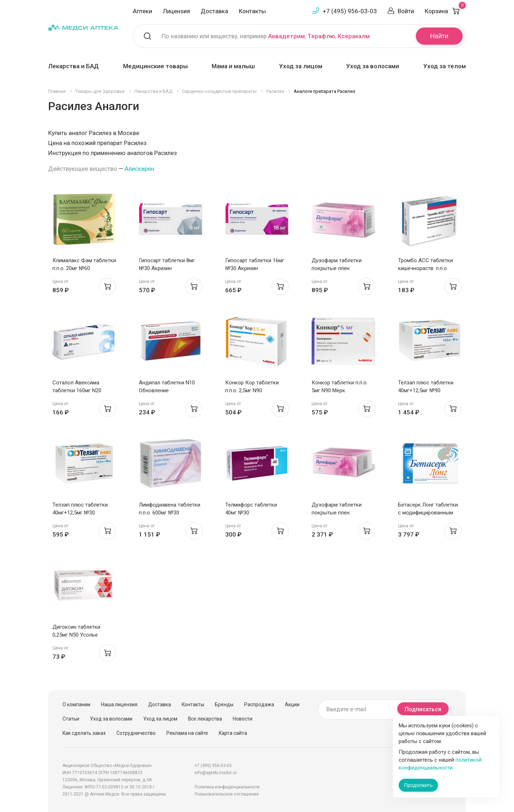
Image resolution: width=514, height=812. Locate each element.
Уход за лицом (301, 66)
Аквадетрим (286, 36)
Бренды (224, 704)
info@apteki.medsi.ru (216, 773)
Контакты (252, 11)
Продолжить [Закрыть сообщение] (418, 785)
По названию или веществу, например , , (266, 36)
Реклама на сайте (187, 733)
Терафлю (321, 36)
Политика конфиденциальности (227, 787)
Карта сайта (233, 733)
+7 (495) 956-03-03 (350, 11)
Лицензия (176, 11)
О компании (76, 704)
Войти (406, 11)
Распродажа (259, 704)
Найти (439, 36)
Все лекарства (205, 719)
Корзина (445, 11)
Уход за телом (445, 66)
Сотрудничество (136, 733)
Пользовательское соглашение (227, 794)
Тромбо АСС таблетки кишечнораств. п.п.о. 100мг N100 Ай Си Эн (425, 268)
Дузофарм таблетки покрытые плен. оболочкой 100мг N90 (339, 513)
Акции (292, 704)
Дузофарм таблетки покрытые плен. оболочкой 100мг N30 (339, 268)
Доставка (214, 11)
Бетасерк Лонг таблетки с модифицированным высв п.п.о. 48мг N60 (428, 513)
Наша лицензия (119, 704)
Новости (243, 719)
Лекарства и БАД (74, 66)
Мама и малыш (233, 66)
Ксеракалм (354, 36)
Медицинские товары (155, 66)
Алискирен (139, 169)
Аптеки (142, 11)
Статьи (71, 719)
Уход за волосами (373, 66)
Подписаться (423, 709)
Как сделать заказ (84, 733)
